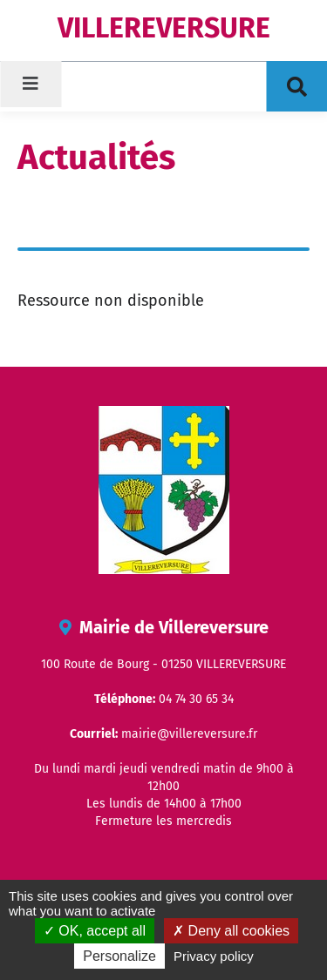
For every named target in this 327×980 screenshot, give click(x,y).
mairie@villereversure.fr (189, 734)
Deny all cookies (231, 931)
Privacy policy (214, 956)
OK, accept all (95, 931)
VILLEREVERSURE (164, 28)
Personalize (119, 956)
